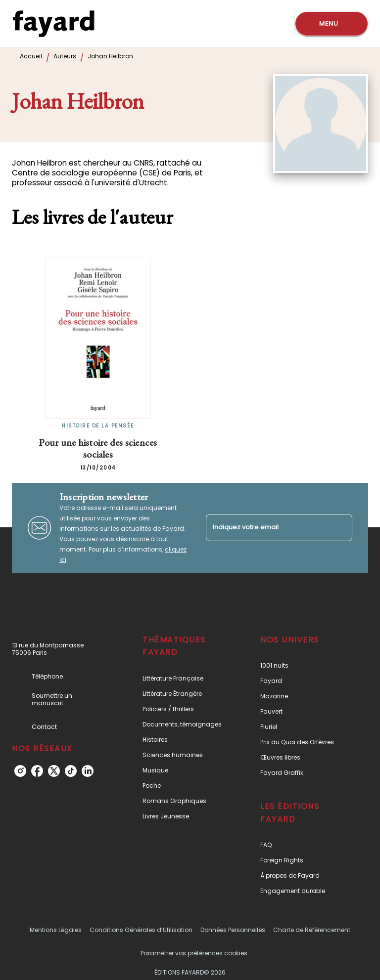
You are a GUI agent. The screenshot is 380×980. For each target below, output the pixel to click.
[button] (185, 678)
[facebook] (37, 771)
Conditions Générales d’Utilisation (141, 930)
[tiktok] (71, 771)
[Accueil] (53, 23)
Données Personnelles (233, 930)
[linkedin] (88, 771)
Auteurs (65, 56)
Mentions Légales (56, 930)
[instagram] (20, 771)
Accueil (31, 56)
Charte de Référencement (312, 930)
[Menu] (332, 24)
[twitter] (54, 771)
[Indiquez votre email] (267, 528)
